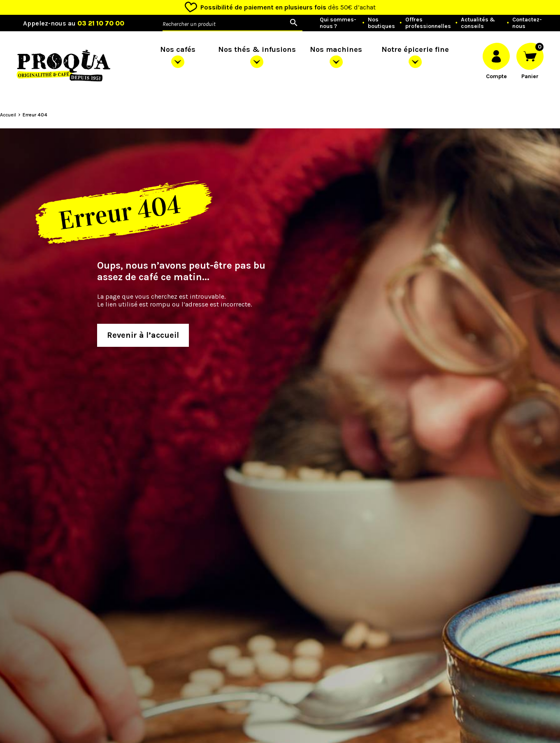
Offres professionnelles (428, 23)
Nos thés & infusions (257, 49)
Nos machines (336, 49)
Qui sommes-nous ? (338, 23)
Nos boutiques (381, 23)
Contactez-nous (527, 23)
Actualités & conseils (478, 23)
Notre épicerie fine (415, 49)
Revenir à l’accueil (143, 335)
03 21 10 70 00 (101, 23)
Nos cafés (178, 49)
